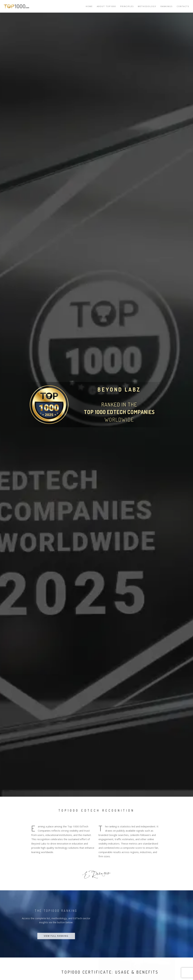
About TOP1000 (106, 6)
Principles (127, 6)
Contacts (183, 6)
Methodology (147, 6)
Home (89, 6)
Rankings (167, 6)
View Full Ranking (56, 936)
